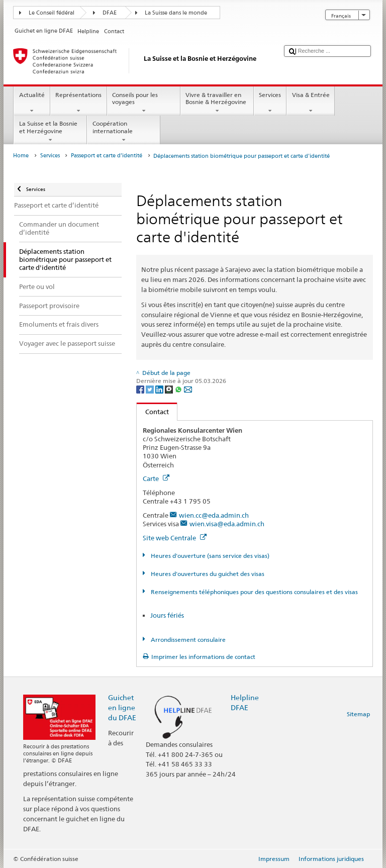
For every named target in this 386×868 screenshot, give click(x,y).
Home (21, 156)
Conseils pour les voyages (144, 103)
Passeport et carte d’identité (107, 156)
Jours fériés (167, 615)
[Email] (188, 389)
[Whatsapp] (179, 389)
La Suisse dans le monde (176, 13)
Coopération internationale (124, 132)
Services (270, 103)
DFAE (110, 13)
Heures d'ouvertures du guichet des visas (207, 574)
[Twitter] (151, 389)
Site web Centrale (175, 538)
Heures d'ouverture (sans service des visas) (209, 556)
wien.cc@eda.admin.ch (214, 515)
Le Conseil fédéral (52, 13)
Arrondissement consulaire (187, 640)
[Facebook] (141, 389)
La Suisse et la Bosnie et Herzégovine (50, 132)
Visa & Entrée (311, 103)
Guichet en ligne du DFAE (122, 707)
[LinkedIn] (160, 389)
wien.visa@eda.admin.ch (227, 524)
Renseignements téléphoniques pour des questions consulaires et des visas (254, 592)
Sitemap (358, 714)
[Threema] (170, 389)
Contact (153, 412)
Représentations (79, 103)
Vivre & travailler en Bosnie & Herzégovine (217, 103)
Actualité (32, 103)
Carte (156, 478)
